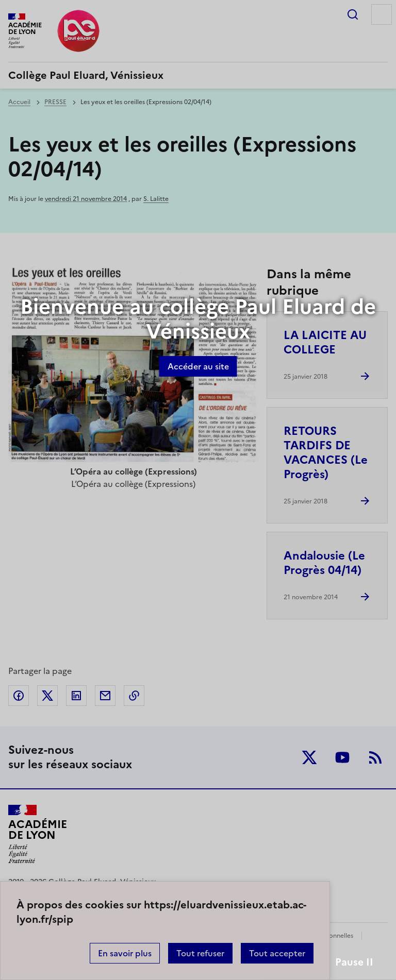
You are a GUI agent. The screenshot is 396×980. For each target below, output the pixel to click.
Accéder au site (198, 366)
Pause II (354, 962)
